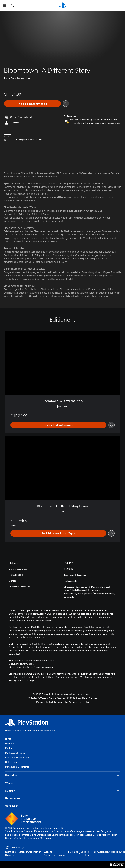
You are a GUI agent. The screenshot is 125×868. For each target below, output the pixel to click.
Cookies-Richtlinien (86, 853)
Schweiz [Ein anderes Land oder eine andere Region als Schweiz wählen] (15, 848)
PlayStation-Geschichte (17, 767)
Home (8, 731)
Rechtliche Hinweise (10, 853)
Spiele (18, 731)
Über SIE (9, 744)
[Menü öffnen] (4, 6)
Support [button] (62, 791)
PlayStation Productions (17, 757)
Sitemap (74, 852)
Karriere (9, 748)
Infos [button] (62, 739)
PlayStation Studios (15, 753)
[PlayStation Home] (63, 6)
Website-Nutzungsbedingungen (55, 853)
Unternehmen (12, 762)
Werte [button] (62, 783)
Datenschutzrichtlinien (30, 852)
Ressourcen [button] (62, 798)
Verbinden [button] (62, 806)
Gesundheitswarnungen (21, 664)
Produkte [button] (62, 775)
